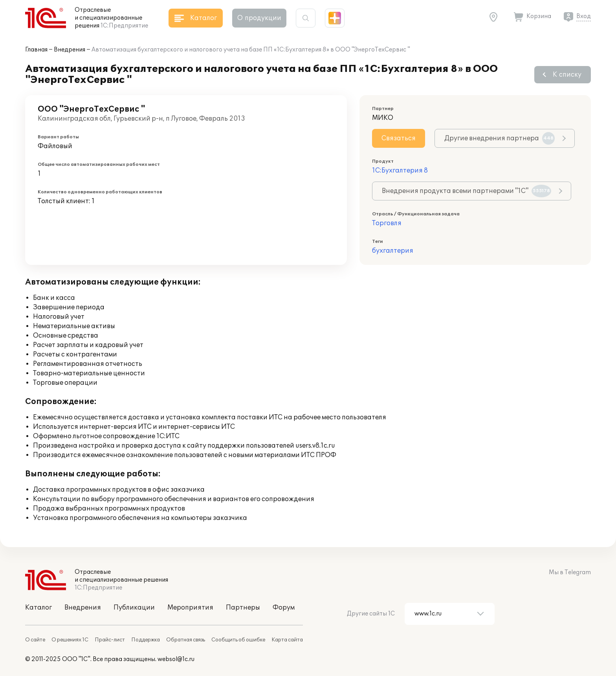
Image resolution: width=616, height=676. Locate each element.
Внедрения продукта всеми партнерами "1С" (467, 191)
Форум (284, 608)
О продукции (259, 18)
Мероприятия (190, 608)
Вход (584, 16)
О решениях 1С (70, 640)
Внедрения (70, 50)
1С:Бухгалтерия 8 (400, 171)
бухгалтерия (393, 251)
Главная (36, 50)
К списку (567, 75)
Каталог (38, 608)
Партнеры (243, 608)
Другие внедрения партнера (500, 138)
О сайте (35, 640)
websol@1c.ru (176, 659)
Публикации (134, 608)
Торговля (387, 223)
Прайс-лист (110, 640)
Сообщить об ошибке (238, 640)
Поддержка (146, 640)
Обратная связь (186, 640)
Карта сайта (287, 640)
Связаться (399, 138)
